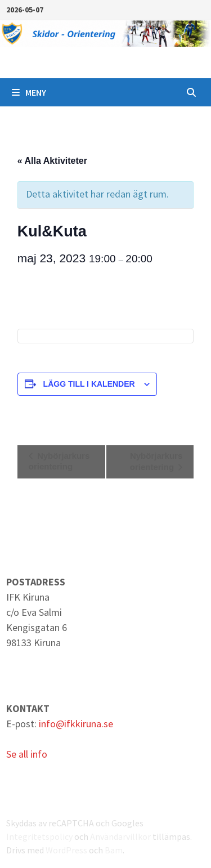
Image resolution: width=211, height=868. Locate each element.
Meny (29, 92)
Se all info (27, 754)
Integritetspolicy (39, 836)
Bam (114, 850)
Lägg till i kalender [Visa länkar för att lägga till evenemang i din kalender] (89, 384)
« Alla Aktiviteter (52, 161)
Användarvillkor (120, 836)
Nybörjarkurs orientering (59, 461)
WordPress (66, 850)
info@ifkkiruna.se (76, 724)
